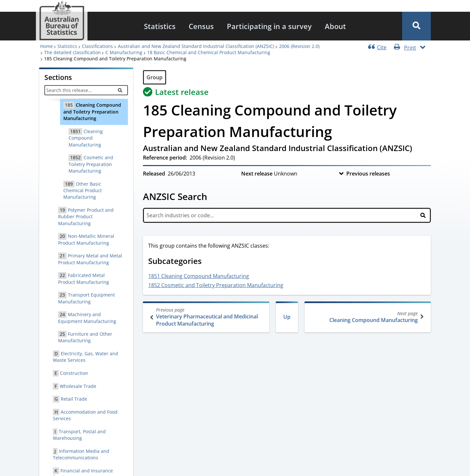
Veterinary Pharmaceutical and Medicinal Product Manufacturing (207, 317)
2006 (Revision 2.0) (299, 46)
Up (287, 317)
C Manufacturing (124, 52)
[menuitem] (160, 26)
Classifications (97, 46)
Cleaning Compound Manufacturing (367, 317)
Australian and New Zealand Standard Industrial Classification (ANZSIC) (196, 46)
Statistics (160, 26)
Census (201, 26)
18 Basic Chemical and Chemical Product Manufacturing (209, 52)
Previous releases (368, 174)
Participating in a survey (269, 26)
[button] (416, 26)
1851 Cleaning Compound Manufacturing (199, 276)
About (335, 26)
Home (47, 46)
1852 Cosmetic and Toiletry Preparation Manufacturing (216, 285)
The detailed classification (72, 52)
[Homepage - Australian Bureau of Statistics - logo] (62, 21)
